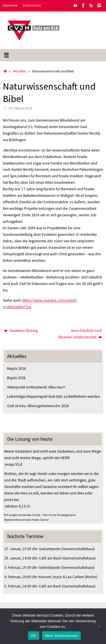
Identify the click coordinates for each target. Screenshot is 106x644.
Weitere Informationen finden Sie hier (27, 520)
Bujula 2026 (16, 378)
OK (33, 636)
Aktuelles (20, 71)
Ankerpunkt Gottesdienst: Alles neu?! (36, 387)
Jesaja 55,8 (13, 464)
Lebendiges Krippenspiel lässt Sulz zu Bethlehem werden (54, 396)
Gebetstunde (50, 549)
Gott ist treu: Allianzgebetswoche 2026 (38, 406)
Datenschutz (32, 5)
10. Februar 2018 (20, 108)
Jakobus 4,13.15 (17, 506)
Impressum (10, 5)
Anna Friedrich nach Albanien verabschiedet (80, 334)
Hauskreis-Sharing (21, 331)
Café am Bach (50, 558)
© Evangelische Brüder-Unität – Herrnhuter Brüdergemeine (40, 515)
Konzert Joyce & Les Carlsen (61, 577)
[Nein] (99, 626)
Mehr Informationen (61, 636)
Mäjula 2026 (17, 369)
